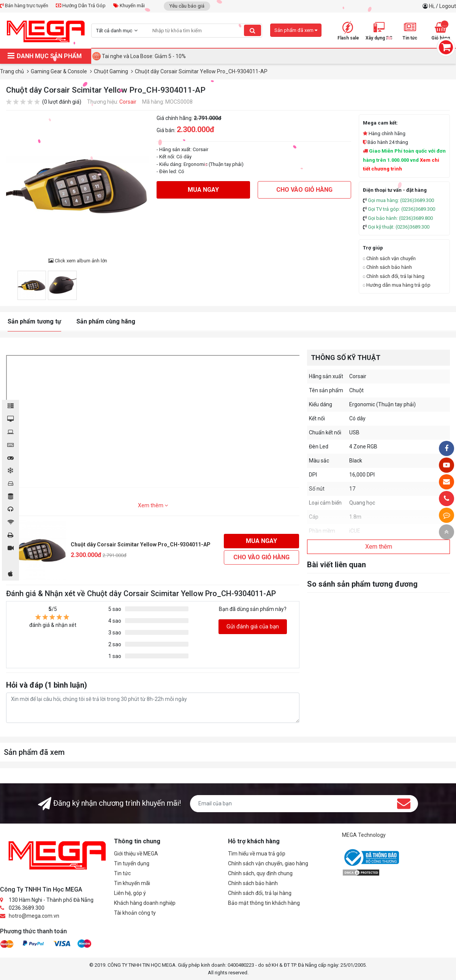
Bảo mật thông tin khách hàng (264, 903)
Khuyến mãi (129, 6)
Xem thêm (153, 505)
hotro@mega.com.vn (34, 916)
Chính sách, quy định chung (260, 873)
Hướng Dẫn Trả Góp (81, 6)
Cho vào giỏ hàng (304, 190)
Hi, (432, 6)
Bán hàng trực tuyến (24, 6)
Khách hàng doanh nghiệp (145, 903)
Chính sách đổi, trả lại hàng (394, 276)
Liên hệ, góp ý (130, 893)
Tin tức (122, 873)
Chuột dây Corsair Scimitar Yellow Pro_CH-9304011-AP (141, 544)
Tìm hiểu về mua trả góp (257, 854)
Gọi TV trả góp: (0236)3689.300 (401, 209)
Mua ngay (203, 190)
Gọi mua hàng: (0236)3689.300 (401, 200)
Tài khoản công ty (135, 913)
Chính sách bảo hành (387, 267)
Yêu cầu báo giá (187, 6)
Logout (448, 6)
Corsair (128, 102)
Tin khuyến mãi (132, 883)
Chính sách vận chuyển (389, 258)
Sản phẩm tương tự (34, 321)
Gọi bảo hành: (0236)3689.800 (400, 218)
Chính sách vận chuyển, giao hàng (268, 863)
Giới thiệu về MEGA (136, 854)
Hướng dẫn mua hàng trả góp (397, 285)
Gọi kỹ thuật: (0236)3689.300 (399, 227)
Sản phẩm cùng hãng (106, 321)
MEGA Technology (364, 835)
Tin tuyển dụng (132, 863)
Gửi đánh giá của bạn (253, 627)
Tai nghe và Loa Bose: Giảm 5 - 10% (144, 56)
